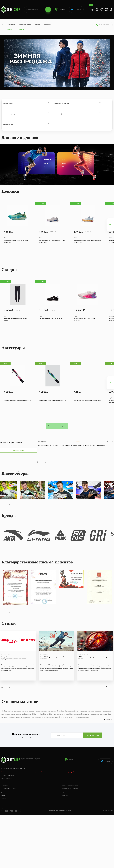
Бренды (9, 29)
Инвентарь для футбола (99, 106)
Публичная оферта (68, 845)
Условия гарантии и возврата (10, 841)
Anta (5, 247)
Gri (5, 338)
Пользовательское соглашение (71, 841)
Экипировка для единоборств (71, 106)
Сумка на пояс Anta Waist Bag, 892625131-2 (17, 436)
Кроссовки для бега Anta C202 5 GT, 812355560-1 (85, 342)
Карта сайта (66, 848)
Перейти (15, 78)
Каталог (59, 9)
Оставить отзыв (17, 488)
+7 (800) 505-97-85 (107, 863)
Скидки (22, 29)
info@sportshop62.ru (7, 831)
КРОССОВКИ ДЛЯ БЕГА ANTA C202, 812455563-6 (16, 250)
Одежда (46, 161)
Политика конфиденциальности (72, 838)
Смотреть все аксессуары (57, 464)
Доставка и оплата (25, 25)
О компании (11, 25)
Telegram (75, 9)
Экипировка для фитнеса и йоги (43, 106)
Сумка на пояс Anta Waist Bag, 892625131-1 (52, 436)
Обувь (45, 165)
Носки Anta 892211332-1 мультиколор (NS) (87, 436)
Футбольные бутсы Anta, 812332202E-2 (51, 341)
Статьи (38, 25)
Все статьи (109, 742)
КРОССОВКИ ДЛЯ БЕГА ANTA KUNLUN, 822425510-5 (88, 250)
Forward (111, 338)
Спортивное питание (15, 106)
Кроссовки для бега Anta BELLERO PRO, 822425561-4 (52, 250)
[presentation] (110, 229)
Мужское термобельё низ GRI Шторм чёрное (16, 342)
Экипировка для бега (15, 121)
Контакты (47, 25)
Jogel (111, 434)
